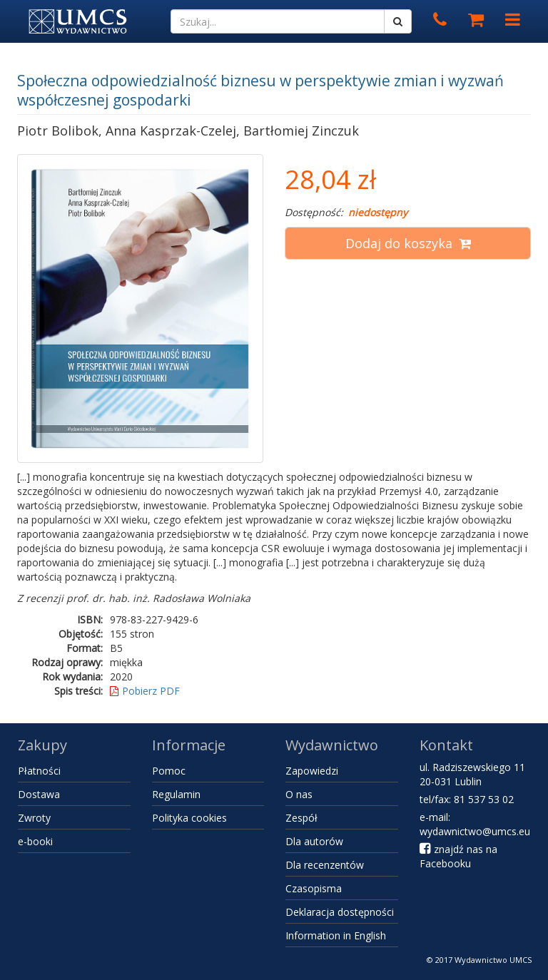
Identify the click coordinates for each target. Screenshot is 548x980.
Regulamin (176, 794)
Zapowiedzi (312, 771)
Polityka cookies (189, 818)
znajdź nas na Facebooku (458, 856)
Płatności (39, 771)
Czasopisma (314, 888)
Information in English (336, 935)
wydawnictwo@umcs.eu (475, 831)
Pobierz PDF (145, 691)
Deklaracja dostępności (340, 912)
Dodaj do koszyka (408, 243)
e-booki (35, 841)
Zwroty (34, 818)
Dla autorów (314, 841)
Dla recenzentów (325, 865)
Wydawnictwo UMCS (493, 960)
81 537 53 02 (484, 799)
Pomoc (169, 771)
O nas (299, 794)
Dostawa (39, 794)
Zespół (301, 818)
